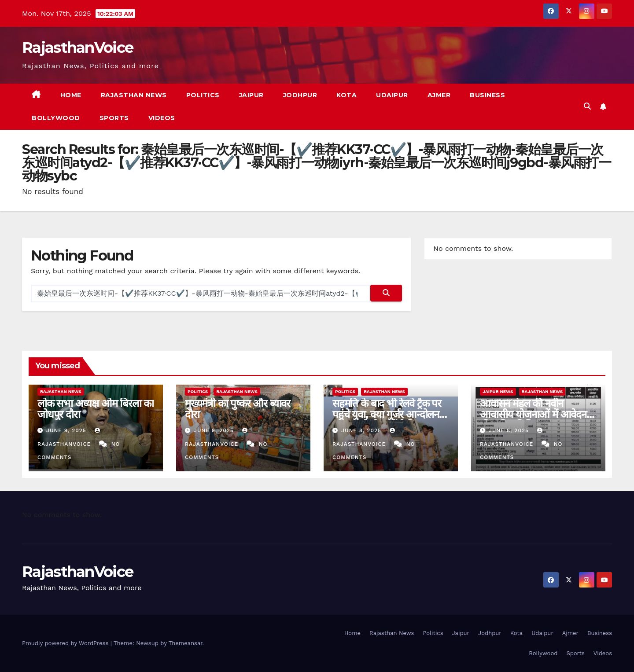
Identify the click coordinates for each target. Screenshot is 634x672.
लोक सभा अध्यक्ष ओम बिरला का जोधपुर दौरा (96, 409)
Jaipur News (498, 391)
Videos (162, 118)
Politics (203, 95)
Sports (114, 118)
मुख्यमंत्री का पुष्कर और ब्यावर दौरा (238, 409)
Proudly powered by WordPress (66, 643)
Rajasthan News (134, 95)
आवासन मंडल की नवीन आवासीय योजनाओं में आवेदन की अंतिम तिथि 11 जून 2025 (533, 414)
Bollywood (56, 118)
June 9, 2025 (67, 430)
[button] (587, 106)
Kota (346, 95)
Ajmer (439, 95)
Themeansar (186, 643)
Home (71, 95)
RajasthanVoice (77, 48)
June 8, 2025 (362, 430)
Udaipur (392, 95)
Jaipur (251, 95)
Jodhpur (300, 95)
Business (487, 95)
